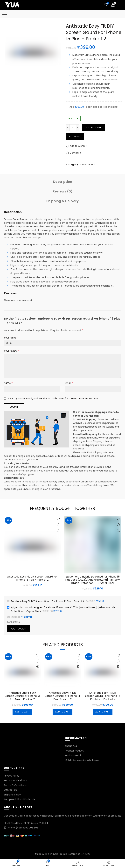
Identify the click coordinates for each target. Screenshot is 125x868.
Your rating (11, 338)
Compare (75, 153)
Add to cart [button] (22, 712)
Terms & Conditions (15, 785)
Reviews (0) (63, 191)
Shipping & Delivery (62, 201)
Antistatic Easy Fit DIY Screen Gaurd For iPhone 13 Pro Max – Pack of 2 (22, 696)
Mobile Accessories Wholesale (82, 760)
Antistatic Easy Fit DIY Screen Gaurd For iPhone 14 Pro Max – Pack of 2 (103, 696)
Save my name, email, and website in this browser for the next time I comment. (53, 398)
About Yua (71, 746)
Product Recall (73, 755)
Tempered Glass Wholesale (19, 799)
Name (8, 383)
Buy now (75, 137)
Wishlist (108, 4)
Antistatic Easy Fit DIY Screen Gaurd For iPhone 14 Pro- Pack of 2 (62, 696)
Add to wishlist (78, 146)
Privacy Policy (12, 776)
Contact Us (10, 790)
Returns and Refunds (16, 780)
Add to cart (93, 128)
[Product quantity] (73, 128)
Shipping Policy (12, 795)
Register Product (74, 751)
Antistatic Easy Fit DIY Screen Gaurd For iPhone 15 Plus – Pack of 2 (32, 578)
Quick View (58, 531)
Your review (11, 351)
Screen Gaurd (87, 165)
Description (63, 182)
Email (69, 383)
